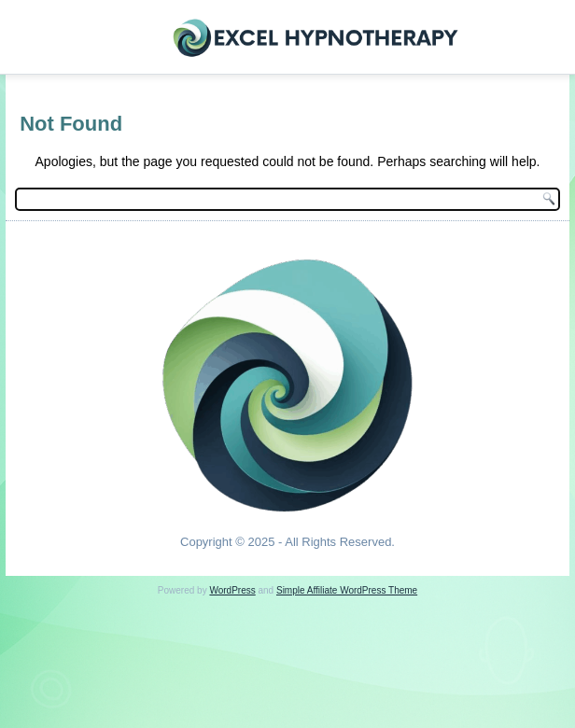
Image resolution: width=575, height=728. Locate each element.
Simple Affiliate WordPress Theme (347, 590)
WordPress (232, 590)
